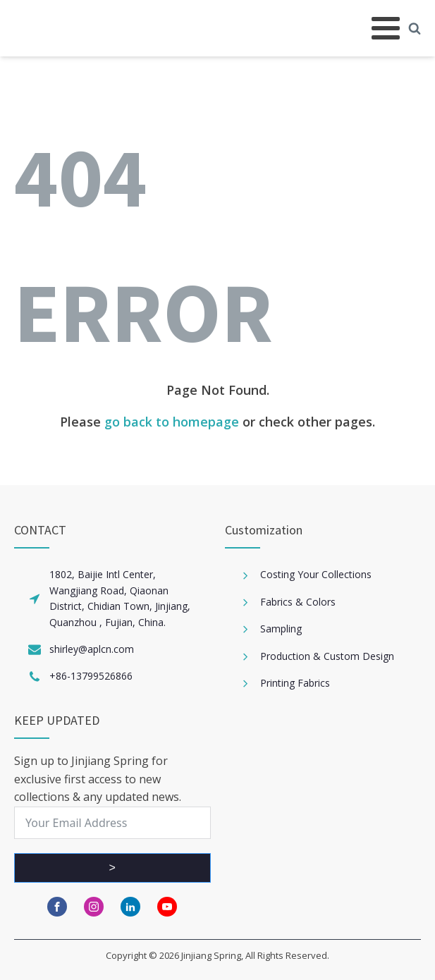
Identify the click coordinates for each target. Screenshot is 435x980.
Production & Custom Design (327, 656)
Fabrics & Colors (298, 602)
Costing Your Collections (316, 574)
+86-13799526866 (91, 676)
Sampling (281, 629)
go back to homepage (172, 422)
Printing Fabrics (295, 683)
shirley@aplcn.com (92, 649)
